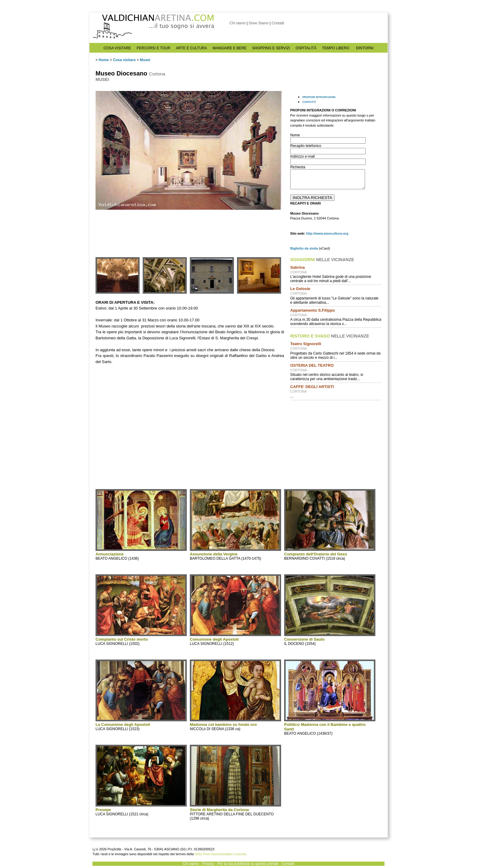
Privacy (208, 864)
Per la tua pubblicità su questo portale (248, 864)
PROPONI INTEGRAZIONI (319, 97)
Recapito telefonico (306, 146)
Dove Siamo (258, 23)
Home (104, 60)
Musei (145, 60)
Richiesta (298, 167)
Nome (295, 135)
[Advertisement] (336, 444)
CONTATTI (309, 102)
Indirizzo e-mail (303, 156)
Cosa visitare (124, 60)
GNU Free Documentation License (220, 854)
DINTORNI (365, 48)
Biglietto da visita (304, 248)
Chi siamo (237, 23)
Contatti (278, 23)
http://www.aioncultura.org (327, 233)
